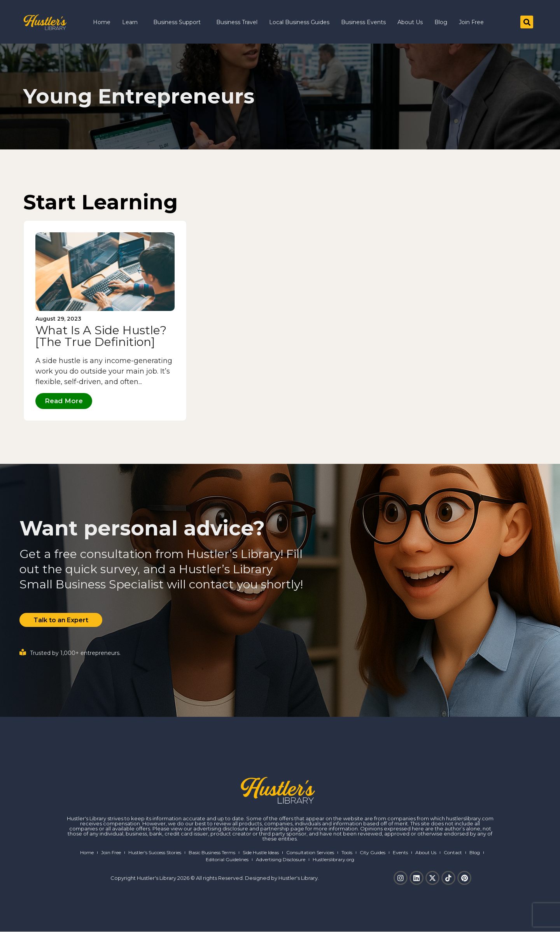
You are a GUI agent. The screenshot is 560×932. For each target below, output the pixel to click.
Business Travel (237, 22)
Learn (132, 22)
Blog (441, 22)
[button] (527, 22)
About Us (410, 22)
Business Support (179, 22)
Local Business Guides (299, 22)
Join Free (471, 22)
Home (102, 22)
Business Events (363, 22)
